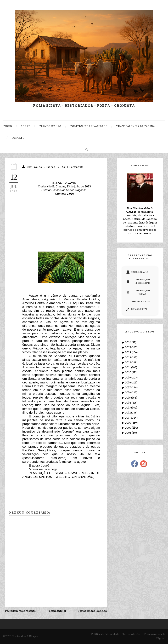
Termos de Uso (131, 634)
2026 (128, 342)
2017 (128, 388)
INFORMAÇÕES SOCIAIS (138, 292)
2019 (128, 378)
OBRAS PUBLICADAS (138, 302)
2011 (128, 418)
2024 (128, 352)
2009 (128, 428)
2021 (128, 367)
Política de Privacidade (105, 634)
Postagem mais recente (20, 611)
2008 (128, 433)
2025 (128, 347)
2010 (128, 423)
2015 (128, 398)
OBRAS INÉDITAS (137, 309)
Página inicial (57, 611)
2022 (128, 363)
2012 (128, 413)
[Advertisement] (61, 225)
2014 (128, 403)
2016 (128, 393)
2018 (128, 383)
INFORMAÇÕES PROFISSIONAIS (138, 281)
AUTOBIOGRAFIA (137, 272)
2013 (128, 408)
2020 (128, 372)
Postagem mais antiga (92, 611)
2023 (128, 358)
